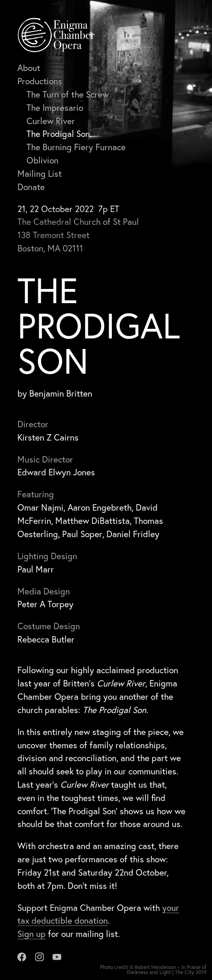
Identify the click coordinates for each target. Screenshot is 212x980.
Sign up (32, 934)
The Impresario (55, 107)
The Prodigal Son (58, 133)
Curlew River (51, 121)
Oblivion (42, 160)
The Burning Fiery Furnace (76, 147)
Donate (31, 187)
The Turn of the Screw (68, 94)
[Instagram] (40, 955)
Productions (40, 81)
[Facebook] (22, 955)
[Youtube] (57, 955)
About (29, 68)
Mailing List (40, 173)
